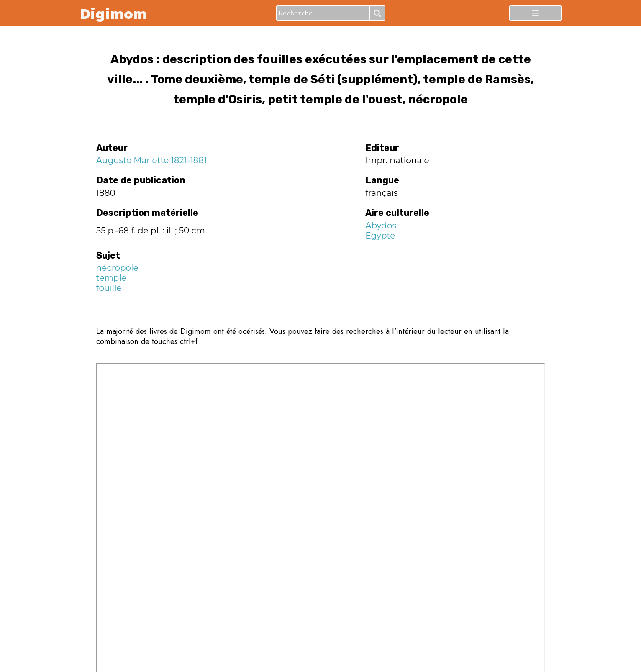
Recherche (377, 13)
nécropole (117, 268)
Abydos (381, 226)
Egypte (380, 236)
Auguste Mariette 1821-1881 (152, 160)
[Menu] (535, 13)
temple (111, 278)
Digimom (113, 13)
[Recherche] (323, 13)
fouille (109, 288)
